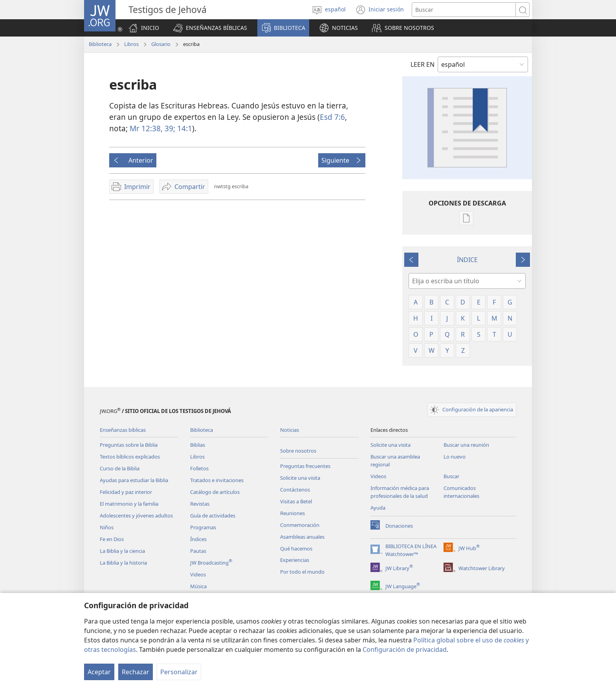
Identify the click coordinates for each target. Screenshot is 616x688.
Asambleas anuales (302, 537)
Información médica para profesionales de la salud (400, 492)
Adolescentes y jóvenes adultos (136, 516)
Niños (107, 527)
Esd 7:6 (332, 117)
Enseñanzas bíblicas (123, 430)
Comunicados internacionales (461, 492)
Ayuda (378, 508)
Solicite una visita (300, 478)
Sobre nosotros (298, 451)
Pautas (198, 551)
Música (198, 586)
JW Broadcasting (211, 563)
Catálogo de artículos (215, 492)
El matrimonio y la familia (129, 504)
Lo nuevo (455, 457)
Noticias (290, 430)
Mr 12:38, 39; (152, 128)
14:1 (184, 128)
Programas (203, 527)
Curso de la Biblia (120, 468)
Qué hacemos (296, 549)
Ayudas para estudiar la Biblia (134, 480)
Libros (131, 44)
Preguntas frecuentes (305, 466)
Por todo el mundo (302, 572)
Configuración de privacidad (405, 649)
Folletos (199, 468)
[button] (210, 28)
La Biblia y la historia (123, 563)
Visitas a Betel (296, 501)
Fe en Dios (112, 539)
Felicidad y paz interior (126, 492)
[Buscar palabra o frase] (464, 10)
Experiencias (295, 560)
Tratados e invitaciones (217, 480)
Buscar (451, 476)
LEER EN (423, 64)
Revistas (200, 504)
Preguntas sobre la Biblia (129, 445)
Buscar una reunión (466, 445)
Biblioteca (100, 44)
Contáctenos (295, 490)
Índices (198, 539)
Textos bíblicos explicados (130, 457)
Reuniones (292, 513)
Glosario (161, 44)
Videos (198, 574)
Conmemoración (300, 525)
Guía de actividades (213, 516)
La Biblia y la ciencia (122, 551)
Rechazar (136, 672)
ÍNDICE (467, 260)
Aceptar (99, 672)
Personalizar (179, 672)
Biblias (198, 445)
